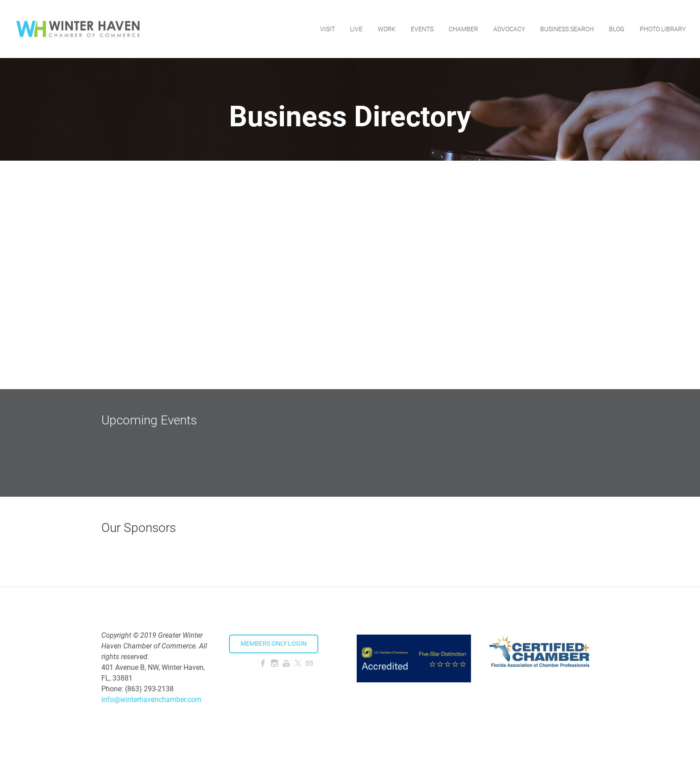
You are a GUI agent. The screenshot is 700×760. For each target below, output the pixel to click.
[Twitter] (298, 663)
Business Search (567, 29)
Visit (327, 29)
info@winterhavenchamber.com (151, 700)
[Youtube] (286, 663)
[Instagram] (275, 663)
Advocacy (509, 29)
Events (422, 29)
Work (387, 29)
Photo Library (663, 29)
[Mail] (309, 663)
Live (356, 29)
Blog (617, 29)
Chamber (463, 29)
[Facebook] (263, 663)
